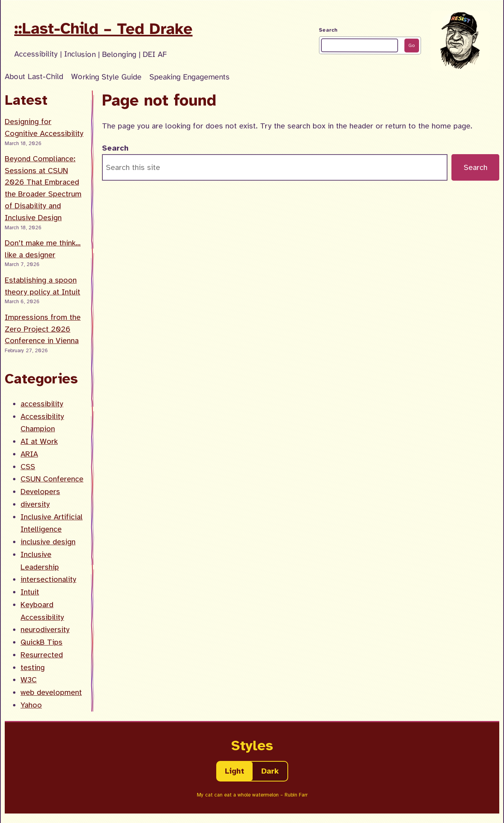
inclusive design (48, 542)
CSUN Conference (52, 479)
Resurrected (42, 655)
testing (33, 667)
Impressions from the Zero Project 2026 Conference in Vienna (43, 329)
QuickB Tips (42, 642)
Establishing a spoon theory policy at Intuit (42, 286)
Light (235, 771)
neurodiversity (45, 630)
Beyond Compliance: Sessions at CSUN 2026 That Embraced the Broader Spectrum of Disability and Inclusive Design (43, 188)
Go (412, 45)
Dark (270, 771)
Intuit (30, 592)
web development (51, 692)
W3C (29, 680)
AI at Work (39, 441)
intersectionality (48, 579)
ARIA (29, 454)
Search (328, 30)
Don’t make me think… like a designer (43, 249)
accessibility (42, 404)
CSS (28, 467)
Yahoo (31, 705)
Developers (40, 492)
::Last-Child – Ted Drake (103, 29)
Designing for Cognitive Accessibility (44, 127)
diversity (35, 504)
